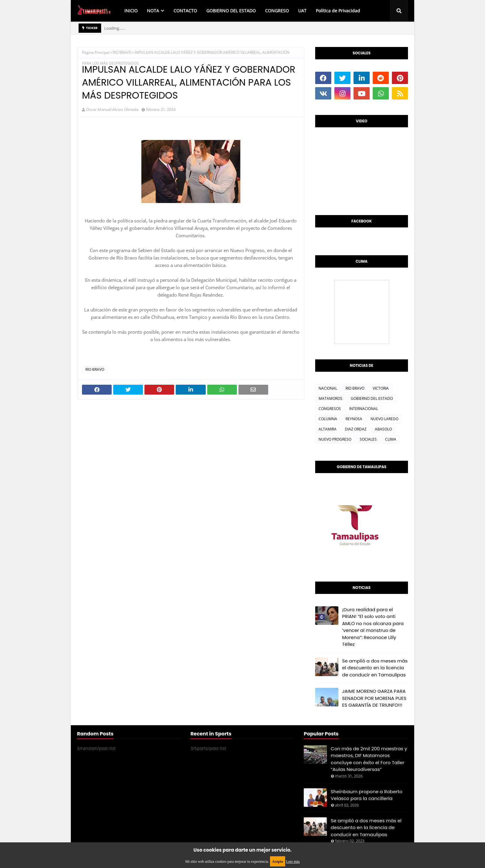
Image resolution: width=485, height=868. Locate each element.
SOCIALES (368, 439)
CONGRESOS (330, 409)
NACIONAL (328, 388)
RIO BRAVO (122, 52)
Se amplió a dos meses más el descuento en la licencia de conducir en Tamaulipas (375, 668)
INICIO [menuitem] (131, 11)
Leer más (293, 862)
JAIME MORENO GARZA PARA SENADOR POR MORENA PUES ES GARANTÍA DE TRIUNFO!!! (374, 698)
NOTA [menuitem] (153, 11)
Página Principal (96, 52)
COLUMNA (328, 419)
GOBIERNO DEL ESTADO (372, 398)
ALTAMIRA (328, 429)
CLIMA (391, 439)
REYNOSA (354, 419)
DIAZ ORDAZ (356, 429)
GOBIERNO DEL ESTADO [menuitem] (231, 11)
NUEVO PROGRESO (335, 439)
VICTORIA (381, 388)
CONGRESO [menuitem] (277, 11)
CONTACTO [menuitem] (185, 11)
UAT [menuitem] (302, 11)
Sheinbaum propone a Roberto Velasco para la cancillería (366, 795)
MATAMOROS (330, 398)
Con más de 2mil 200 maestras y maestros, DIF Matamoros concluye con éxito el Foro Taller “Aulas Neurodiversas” (369, 759)
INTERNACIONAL (364, 409)
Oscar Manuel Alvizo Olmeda (112, 109)
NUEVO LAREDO (384, 419)
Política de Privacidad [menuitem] (338, 11)
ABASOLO (383, 429)
